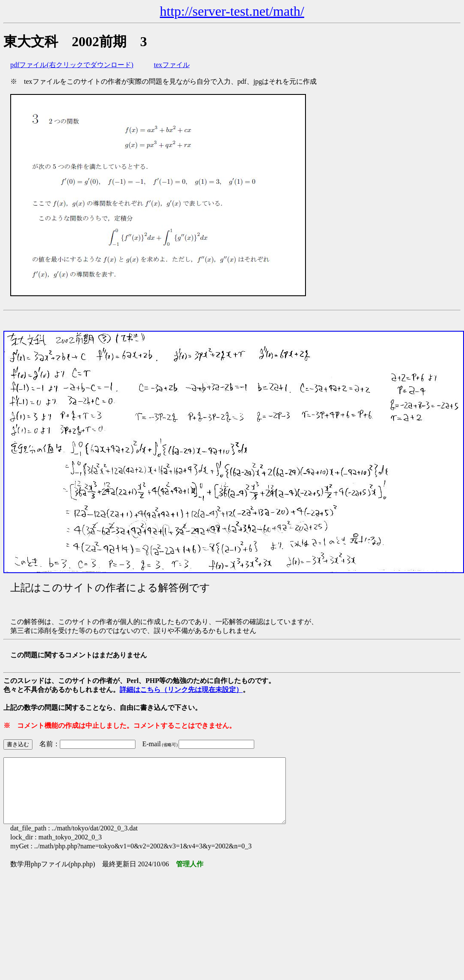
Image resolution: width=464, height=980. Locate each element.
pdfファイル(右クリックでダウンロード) (72, 65)
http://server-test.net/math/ (232, 11)
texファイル (172, 65)
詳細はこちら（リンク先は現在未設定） (181, 690)
